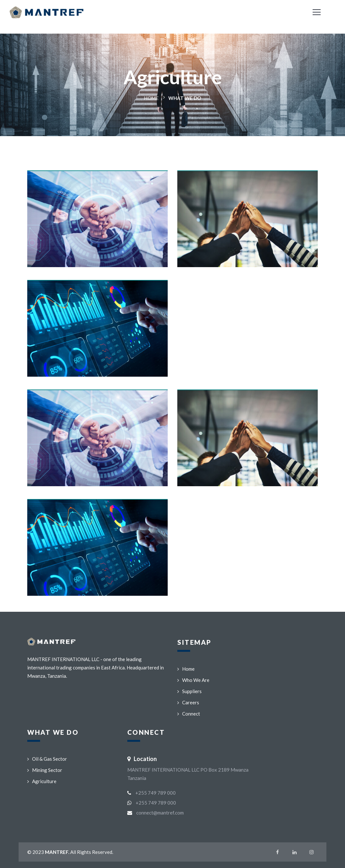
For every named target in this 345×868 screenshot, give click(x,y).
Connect (189, 714)
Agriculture (42, 781)
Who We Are (193, 680)
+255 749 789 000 (156, 793)
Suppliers (189, 691)
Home (151, 98)
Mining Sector (45, 770)
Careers (188, 702)
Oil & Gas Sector (47, 759)
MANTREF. (57, 852)
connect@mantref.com (160, 813)
